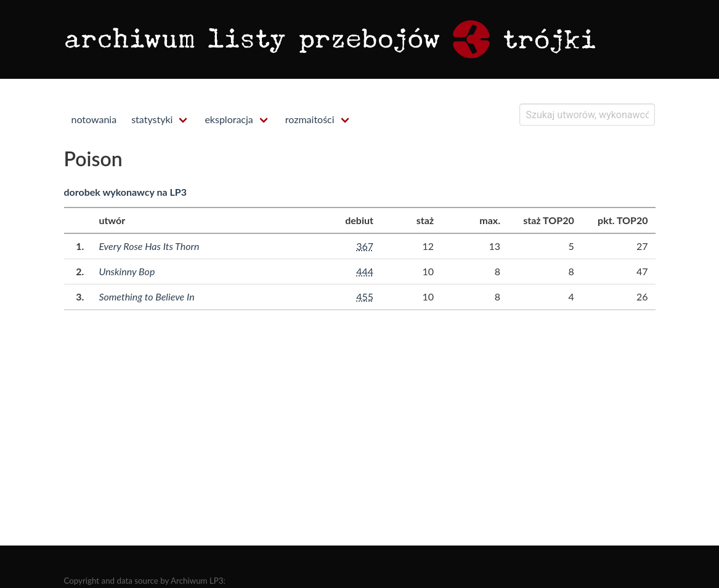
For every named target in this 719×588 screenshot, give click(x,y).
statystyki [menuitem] (152, 119)
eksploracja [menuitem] (229, 119)
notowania (94, 119)
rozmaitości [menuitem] (310, 119)
